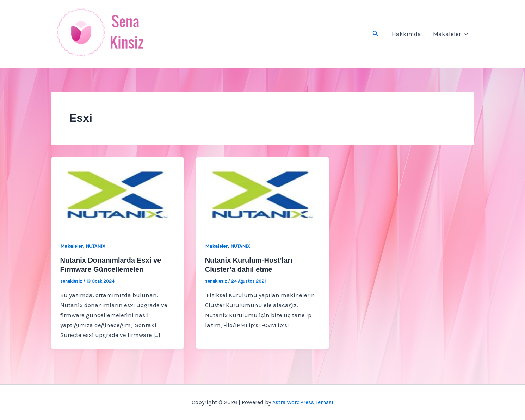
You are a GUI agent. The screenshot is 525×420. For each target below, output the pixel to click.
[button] (376, 34)
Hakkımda (406, 34)
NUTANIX (95, 246)
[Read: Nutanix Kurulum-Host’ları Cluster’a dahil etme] (262, 194)
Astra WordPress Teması (303, 402)
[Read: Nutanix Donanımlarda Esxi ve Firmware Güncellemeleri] (118, 194)
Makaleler (450, 34)
